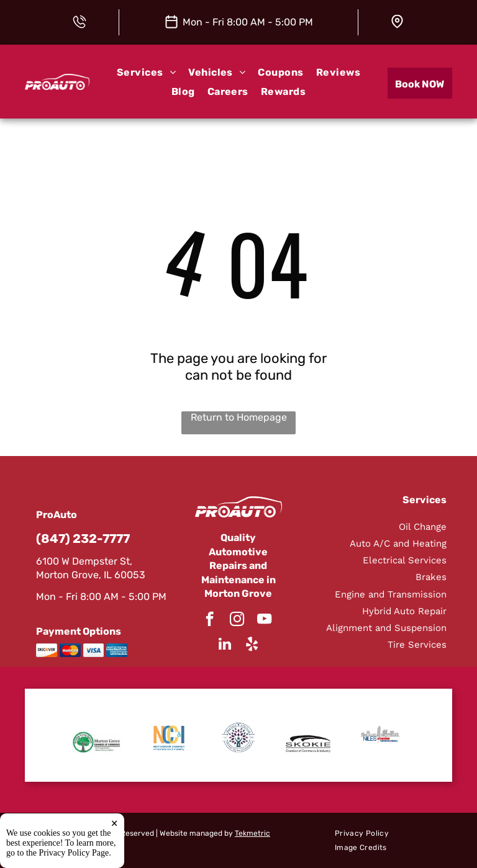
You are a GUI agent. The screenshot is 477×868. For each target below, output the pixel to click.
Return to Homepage (239, 417)
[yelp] (252, 645)
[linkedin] (225, 645)
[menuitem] (146, 72)
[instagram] (237, 620)
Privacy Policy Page (74, 853)
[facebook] (210, 620)
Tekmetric (252, 833)
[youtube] (264, 620)
